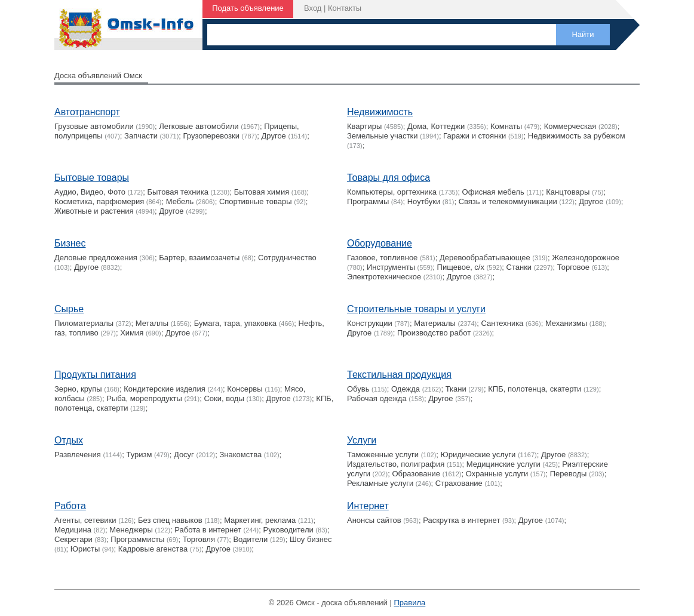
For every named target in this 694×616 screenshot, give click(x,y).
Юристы (85, 549)
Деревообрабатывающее (485, 258)
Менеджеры (131, 530)
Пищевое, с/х (461, 267)
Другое (274, 136)
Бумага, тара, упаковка (235, 323)
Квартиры (364, 126)
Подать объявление (248, 8)
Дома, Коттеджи (436, 126)
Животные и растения (94, 211)
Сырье (69, 309)
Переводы (569, 474)
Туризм (139, 455)
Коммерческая (570, 126)
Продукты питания (95, 375)
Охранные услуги (497, 474)
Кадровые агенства (153, 549)
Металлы (152, 323)
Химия (132, 333)
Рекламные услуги (380, 483)
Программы (368, 201)
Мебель (180, 201)
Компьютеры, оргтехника (392, 192)
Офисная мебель (493, 192)
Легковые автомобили (199, 126)
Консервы (245, 389)
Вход (313, 8)
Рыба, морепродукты (144, 398)
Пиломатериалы (84, 323)
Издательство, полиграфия (396, 464)
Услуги (362, 440)
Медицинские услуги (503, 464)
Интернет (368, 506)
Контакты (345, 8)
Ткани (456, 389)
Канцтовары (568, 192)
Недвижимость (380, 112)
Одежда (406, 389)
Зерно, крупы (78, 389)
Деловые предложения (96, 258)
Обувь (358, 389)
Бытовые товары (92, 178)
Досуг (184, 455)
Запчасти (141, 136)
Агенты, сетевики (85, 520)
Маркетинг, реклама (260, 520)
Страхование (459, 483)
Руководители (288, 530)
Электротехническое (384, 277)
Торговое (573, 267)
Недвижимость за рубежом (577, 136)
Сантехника (503, 323)
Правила (409, 603)
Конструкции (370, 323)
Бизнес (70, 243)
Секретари (73, 539)
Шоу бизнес (311, 539)
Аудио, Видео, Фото (90, 192)
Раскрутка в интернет (461, 520)
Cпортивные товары (256, 201)
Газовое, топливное (382, 258)
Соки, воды (224, 398)
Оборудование (380, 243)
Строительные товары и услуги (416, 309)
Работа (70, 506)
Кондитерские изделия (165, 389)
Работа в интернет (208, 530)
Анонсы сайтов (374, 520)
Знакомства (241, 455)
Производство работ (434, 333)
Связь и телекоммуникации (508, 201)
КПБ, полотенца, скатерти (535, 389)
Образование (417, 474)
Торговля (199, 539)
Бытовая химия (262, 192)
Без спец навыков (170, 520)
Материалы (435, 323)
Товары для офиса (389, 178)
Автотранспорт (87, 112)
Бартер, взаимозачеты (199, 258)
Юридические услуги (478, 455)
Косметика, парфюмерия (99, 201)
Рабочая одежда (377, 398)
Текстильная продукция (399, 375)
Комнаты (506, 126)
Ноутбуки (424, 201)
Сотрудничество (287, 258)
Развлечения (78, 455)
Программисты (137, 539)
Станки (519, 267)
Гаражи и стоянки (475, 136)
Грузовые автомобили (94, 126)
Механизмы (566, 323)
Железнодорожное (586, 258)
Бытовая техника (178, 192)
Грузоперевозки (211, 136)
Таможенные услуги (383, 455)
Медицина (73, 530)
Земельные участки (382, 136)
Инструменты (391, 267)
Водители (250, 539)
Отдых (69, 440)
